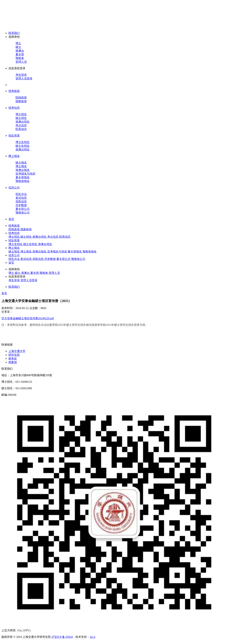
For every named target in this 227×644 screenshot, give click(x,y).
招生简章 (14, 136)
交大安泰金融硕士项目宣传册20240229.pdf (28, 318)
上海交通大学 (17, 351)
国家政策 (21, 101)
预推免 (20, 58)
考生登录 (21, 75)
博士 (18, 43)
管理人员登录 (24, 78)
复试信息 (21, 198)
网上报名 (14, 156)
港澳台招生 (23, 122)
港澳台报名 (23, 170)
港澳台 (20, 51)
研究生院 (14, 355)
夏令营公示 (23, 209)
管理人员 (21, 62)
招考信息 (14, 108)
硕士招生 (21, 118)
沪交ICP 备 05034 (62, 637)
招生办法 (21, 194)
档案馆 (13, 362)
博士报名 (21, 166)
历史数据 (21, 205)
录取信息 (21, 201)
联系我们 (14, 33)
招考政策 (14, 91)
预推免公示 (23, 213)
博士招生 (21, 114)
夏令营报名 (23, 177)
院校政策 (21, 98)
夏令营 (20, 54)
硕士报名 (21, 163)
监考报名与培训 (25, 174)
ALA (92, 637)
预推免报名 (23, 181)
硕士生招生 (23, 146)
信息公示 (14, 188)
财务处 (13, 358)
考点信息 (21, 125)
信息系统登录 (17, 68)
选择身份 (14, 37)
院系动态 (21, 129)
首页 (11, 219)
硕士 (18, 47)
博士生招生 (23, 142)
